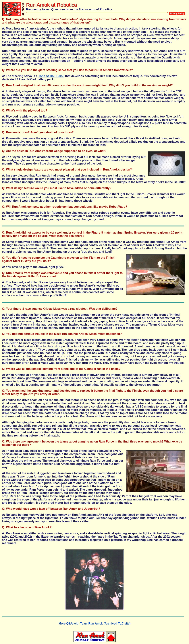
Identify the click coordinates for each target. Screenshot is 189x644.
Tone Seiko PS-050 (51, 76)
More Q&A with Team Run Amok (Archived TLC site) (94, 624)
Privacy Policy (177, 13)
